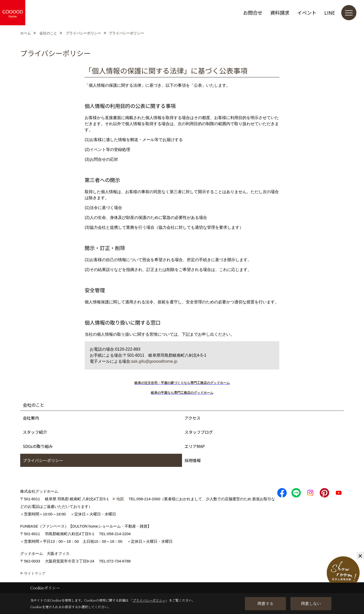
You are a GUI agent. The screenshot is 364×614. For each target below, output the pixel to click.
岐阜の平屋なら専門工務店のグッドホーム (182, 393)
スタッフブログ (199, 432)
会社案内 (31, 418)
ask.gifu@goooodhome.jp (154, 361)
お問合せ (253, 13)
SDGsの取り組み (38, 446)
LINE (330, 13)
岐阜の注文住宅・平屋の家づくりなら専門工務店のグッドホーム (182, 383)
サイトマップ (35, 573)
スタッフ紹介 (35, 432)
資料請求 (280, 13)
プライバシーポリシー (43, 460)
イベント (307, 13)
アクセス (192, 418)
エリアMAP (195, 446)
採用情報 (193, 460)
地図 (120, 499)
